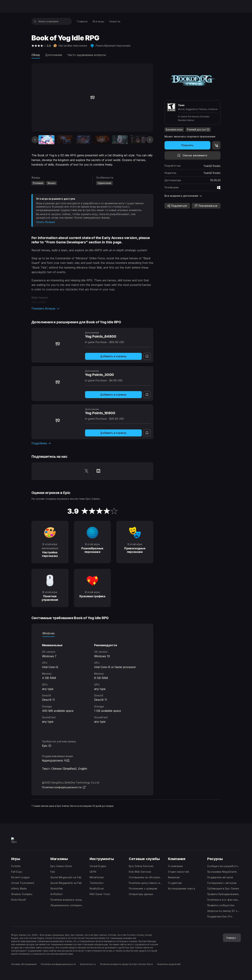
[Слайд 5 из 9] (120, 140)
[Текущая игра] (46, 140)
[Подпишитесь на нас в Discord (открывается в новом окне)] (98, 471)
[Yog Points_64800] (58, 344)
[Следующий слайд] (150, 140)
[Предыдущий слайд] (35, 140)
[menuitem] (82, 21)
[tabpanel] (92, 685)
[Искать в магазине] (35, 21)
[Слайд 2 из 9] (65, 140)
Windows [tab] (48, 633)
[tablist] (92, 633)
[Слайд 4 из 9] (102, 140)
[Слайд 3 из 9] (83, 140)
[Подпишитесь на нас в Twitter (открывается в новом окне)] (86, 471)
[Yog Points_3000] (58, 382)
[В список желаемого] (192, 155)
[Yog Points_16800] (58, 420)
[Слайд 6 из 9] (138, 140)
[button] (92, 308)
